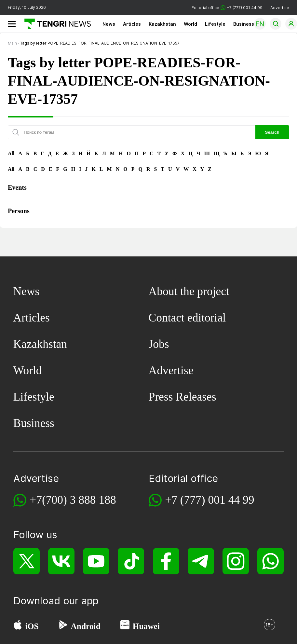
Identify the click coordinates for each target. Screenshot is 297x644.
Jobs (159, 344)
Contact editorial (187, 318)
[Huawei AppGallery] (125, 626)
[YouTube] (96, 561)
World (190, 24)
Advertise (280, 8)
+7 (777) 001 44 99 (209, 500)
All (11, 153)
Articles (132, 24)
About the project (189, 291)
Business (244, 24)
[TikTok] (131, 561)
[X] (27, 561)
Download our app (56, 601)
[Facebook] (166, 561)
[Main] (55, 24)
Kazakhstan (162, 24)
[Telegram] (201, 561)
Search (272, 132)
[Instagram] (236, 561)
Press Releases (182, 397)
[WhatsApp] (270, 561)
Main (12, 43)
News (109, 24)
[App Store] (18, 626)
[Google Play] (63, 626)
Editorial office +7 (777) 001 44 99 (227, 8)
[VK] (61, 561)
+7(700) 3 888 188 (73, 500)
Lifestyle (215, 24)
